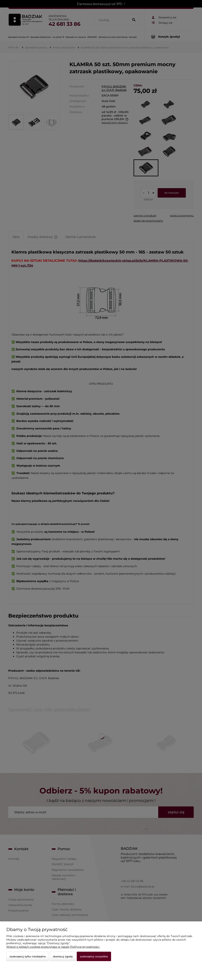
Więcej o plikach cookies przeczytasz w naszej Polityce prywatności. (53, 947)
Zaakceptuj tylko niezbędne (28, 956)
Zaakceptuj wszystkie (94, 956)
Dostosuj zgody (63, 956)
